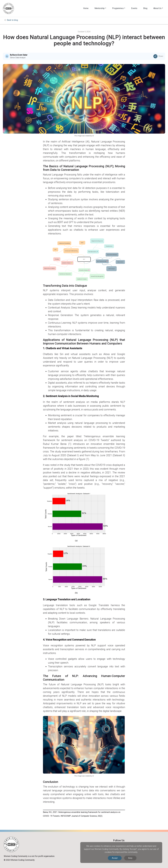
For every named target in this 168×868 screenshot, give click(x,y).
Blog (145, 8)
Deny (130, 858)
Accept (115, 858)
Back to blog (12, 20)
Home (86, 8)
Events (134, 8)
